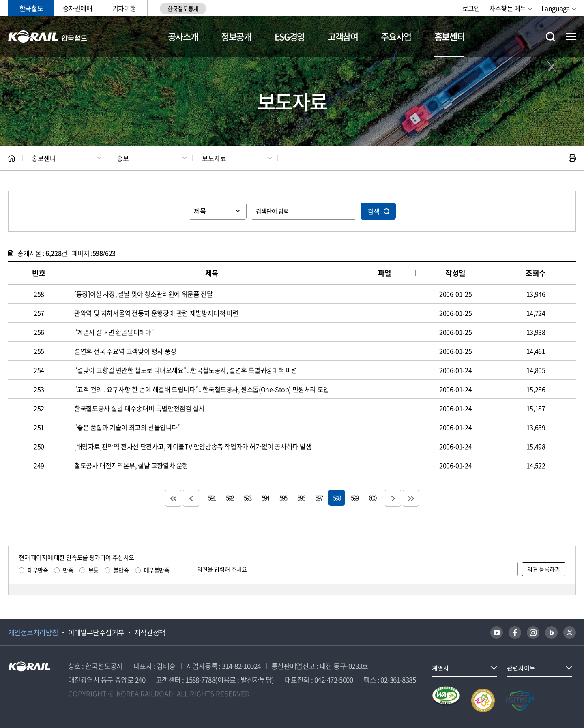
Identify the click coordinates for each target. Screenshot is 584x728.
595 (283, 498)
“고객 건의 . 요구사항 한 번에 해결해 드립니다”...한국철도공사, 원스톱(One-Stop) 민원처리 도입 (202, 389)
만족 (68, 570)
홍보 (123, 158)
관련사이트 (521, 668)
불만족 (121, 570)
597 (319, 498)
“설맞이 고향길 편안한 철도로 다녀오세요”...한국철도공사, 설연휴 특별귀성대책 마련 (186, 370)
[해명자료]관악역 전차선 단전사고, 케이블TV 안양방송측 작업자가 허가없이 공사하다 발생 (193, 446)
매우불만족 (157, 570)
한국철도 (31, 8)
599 (354, 498)
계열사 (440, 668)
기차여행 (124, 8)
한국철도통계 (183, 9)
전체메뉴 (571, 36)
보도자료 (214, 158)
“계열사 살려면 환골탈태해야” (114, 332)
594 (265, 498)
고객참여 (343, 36)
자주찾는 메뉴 (508, 8)
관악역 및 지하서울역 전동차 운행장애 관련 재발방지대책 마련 (156, 313)
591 (212, 498)
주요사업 (396, 36)
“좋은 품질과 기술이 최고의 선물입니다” (127, 427)
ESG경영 (290, 36)
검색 (374, 211)
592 (230, 498)
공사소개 (183, 36)
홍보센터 (450, 36)
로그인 (471, 8)
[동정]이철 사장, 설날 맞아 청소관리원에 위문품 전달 (143, 294)
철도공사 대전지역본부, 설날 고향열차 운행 (131, 465)
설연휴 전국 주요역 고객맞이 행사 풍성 (125, 351)
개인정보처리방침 (33, 632)
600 (372, 498)
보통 (93, 570)
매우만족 (38, 570)
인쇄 (572, 158)
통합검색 (551, 37)
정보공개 (236, 36)
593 (247, 498)
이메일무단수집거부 (96, 632)
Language (556, 8)
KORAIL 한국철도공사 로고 (48, 36)
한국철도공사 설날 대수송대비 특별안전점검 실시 (139, 408)
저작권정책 (150, 632)
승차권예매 (78, 8)
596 (301, 498)
